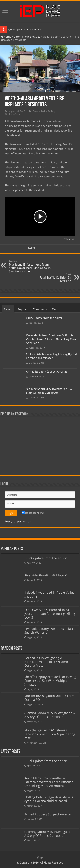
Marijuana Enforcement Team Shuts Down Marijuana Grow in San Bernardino (31, 267)
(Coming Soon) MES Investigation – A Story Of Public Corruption (50, 715)
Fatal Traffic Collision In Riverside (49, 278)
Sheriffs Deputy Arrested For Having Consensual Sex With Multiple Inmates (50, 681)
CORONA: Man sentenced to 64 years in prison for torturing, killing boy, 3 (50, 614)
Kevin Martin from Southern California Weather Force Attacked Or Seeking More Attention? (51, 339)
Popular (23, 309)
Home (6, 37)
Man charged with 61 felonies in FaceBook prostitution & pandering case (50, 734)
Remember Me (33, 513)
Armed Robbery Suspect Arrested (47, 372)
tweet (32, 248)
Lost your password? (18, 521)
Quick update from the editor (24, 29)
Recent (8, 309)
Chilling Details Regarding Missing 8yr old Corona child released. (49, 799)
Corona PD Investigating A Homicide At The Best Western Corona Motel (46, 662)
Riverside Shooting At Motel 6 (46, 575)
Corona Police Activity (27, 37)
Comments (40, 309)
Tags (55, 309)
